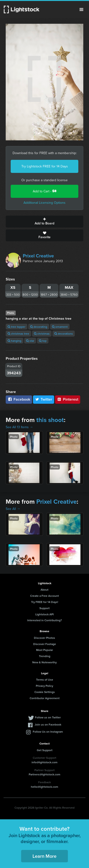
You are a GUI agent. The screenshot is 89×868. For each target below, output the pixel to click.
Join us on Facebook (48, 724)
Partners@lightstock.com (44, 774)
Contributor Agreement (45, 698)
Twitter (44, 399)
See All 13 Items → (19, 427)
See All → (13, 509)
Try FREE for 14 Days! (45, 602)
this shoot (50, 420)
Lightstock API (44, 614)
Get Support (45, 750)
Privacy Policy (44, 686)
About (44, 590)
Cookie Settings (45, 692)
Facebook (19, 399)
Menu (81, 9)
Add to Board (44, 222)
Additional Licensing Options (44, 203)
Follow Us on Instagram (48, 732)
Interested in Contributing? (45, 620)
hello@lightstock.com (44, 787)
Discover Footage (45, 644)
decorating (39, 327)
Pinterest (68, 399)
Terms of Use (45, 680)
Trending (45, 656)
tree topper (16, 327)
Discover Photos (44, 638)
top (43, 341)
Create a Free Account (44, 596)
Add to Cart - (45, 191)
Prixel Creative (38, 256)
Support (44, 608)
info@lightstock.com (44, 762)
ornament (60, 327)
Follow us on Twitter (48, 717)
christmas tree (18, 334)
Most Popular (44, 650)
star (30, 341)
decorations (64, 334)
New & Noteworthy (44, 662)
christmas (42, 334)
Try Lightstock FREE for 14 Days (45, 166)
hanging (14, 341)
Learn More (44, 856)
